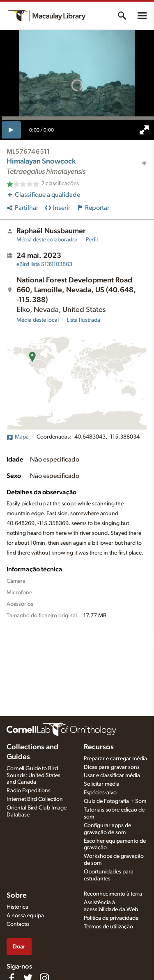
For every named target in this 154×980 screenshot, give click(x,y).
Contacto (18, 924)
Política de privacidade (111, 918)
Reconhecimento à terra (113, 894)
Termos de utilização (108, 927)
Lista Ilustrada (84, 320)
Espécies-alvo (100, 793)
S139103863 (44, 264)
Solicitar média (102, 784)
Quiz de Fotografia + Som (115, 801)
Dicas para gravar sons (112, 767)
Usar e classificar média (112, 775)
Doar (19, 947)
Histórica (17, 907)
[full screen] (144, 130)
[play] (11, 130)
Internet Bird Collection (35, 799)
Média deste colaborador (47, 240)
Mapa (18, 437)
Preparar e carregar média (115, 759)
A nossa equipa (25, 916)
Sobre (17, 896)
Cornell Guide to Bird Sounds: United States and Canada (33, 775)
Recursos (99, 747)
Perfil (92, 240)
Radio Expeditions (29, 791)
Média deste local (38, 320)
